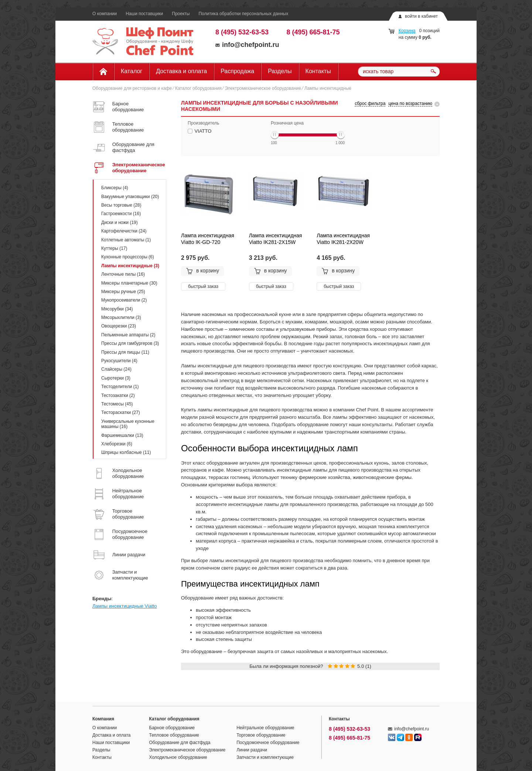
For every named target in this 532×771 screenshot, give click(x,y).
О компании (105, 14)
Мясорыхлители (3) (121, 317)
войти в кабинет (421, 16)
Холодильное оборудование (178, 757)
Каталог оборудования (198, 88)
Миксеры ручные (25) (123, 292)
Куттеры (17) (114, 248)
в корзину (202, 271)
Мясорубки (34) (117, 309)
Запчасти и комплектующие (265, 757)
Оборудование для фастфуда (180, 743)
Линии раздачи (252, 750)
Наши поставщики (144, 14)
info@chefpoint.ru (247, 45)
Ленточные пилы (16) (123, 274)
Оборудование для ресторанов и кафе (132, 88)
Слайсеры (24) (116, 369)
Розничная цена (287, 123)
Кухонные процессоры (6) (128, 257)
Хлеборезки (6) (117, 444)
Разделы (280, 71)
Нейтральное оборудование (265, 728)
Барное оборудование (172, 728)
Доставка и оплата (181, 71)
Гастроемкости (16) (121, 214)
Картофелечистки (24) (124, 231)
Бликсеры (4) (115, 188)
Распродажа (237, 71)
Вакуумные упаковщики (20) (130, 197)
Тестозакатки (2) (118, 395)
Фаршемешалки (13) (122, 435)
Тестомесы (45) (117, 404)
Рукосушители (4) (119, 361)
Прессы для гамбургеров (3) (130, 343)
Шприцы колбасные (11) (126, 452)
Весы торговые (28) (121, 205)
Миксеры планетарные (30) (129, 283)
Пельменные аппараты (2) (128, 335)
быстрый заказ (203, 286)
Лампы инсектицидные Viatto (125, 606)
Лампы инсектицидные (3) (130, 266)
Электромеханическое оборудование (263, 88)
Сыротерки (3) (116, 378)
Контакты (318, 71)
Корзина (407, 31)
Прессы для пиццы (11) (125, 352)
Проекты (181, 14)
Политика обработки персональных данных (243, 14)
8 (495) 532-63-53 (242, 32)
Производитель (203, 123)
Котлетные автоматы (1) (126, 240)
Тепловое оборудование (174, 735)
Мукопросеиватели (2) (124, 300)
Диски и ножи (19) (120, 223)
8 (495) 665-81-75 (313, 32)
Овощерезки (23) (119, 326)
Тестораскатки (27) (121, 412)
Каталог (132, 71)
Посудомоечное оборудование (268, 743)
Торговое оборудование (261, 735)
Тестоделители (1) (120, 387)
